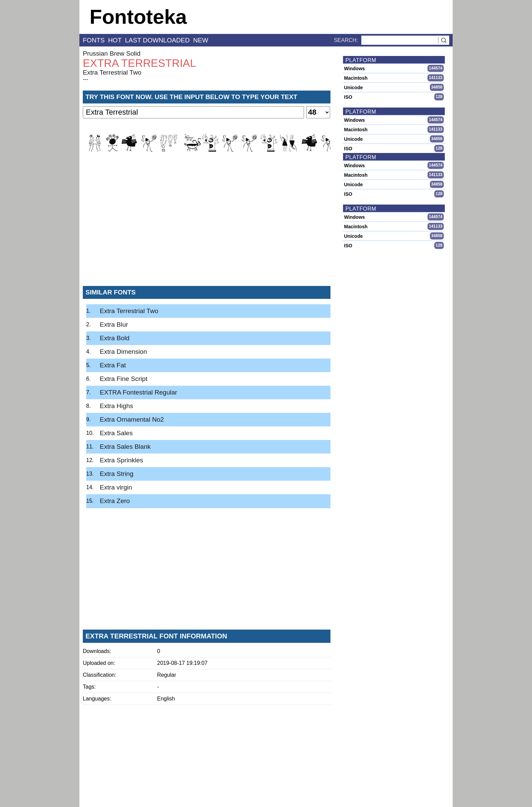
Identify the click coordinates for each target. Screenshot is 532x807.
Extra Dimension (123, 352)
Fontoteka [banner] (138, 17)
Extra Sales (116, 433)
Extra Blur (114, 324)
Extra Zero (115, 501)
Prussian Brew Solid (112, 53)
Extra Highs (116, 406)
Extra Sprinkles (121, 460)
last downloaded (158, 40)
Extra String (117, 474)
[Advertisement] (207, 230)
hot (115, 40)
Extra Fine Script (123, 379)
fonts (94, 40)
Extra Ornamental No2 (132, 419)
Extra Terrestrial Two (112, 72)
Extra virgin (116, 487)
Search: (346, 40)
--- (85, 79)
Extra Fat (113, 365)
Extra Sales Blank (125, 447)
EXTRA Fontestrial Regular (138, 392)
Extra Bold (115, 338)
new (201, 40)
